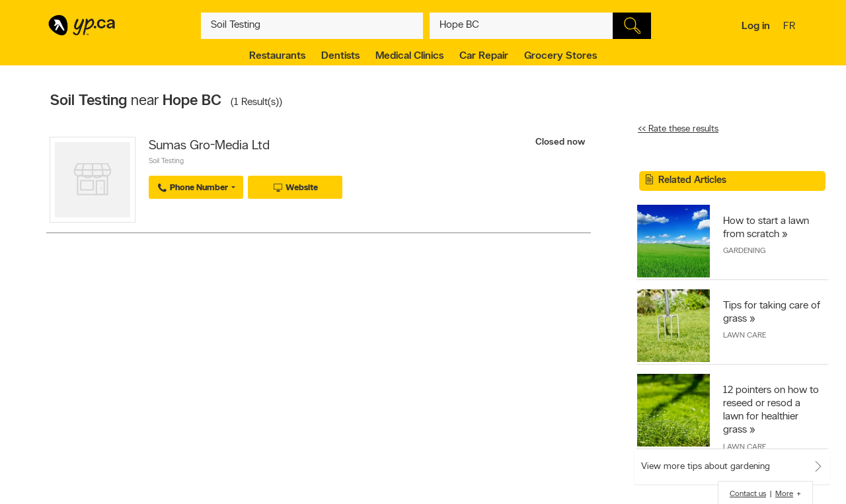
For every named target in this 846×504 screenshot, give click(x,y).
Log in (756, 26)
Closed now (561, 142)
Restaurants (277, 56)
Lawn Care (745, 336)
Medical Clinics (409, 56)
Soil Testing (166, 162)
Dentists (340, 56)
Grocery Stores (560, 56)
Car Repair (484, 56)
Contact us (748, 494)
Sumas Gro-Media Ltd (209, 146)
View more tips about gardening (706, 467)
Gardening (744, 251)
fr (791, 27)
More (784, 494)
